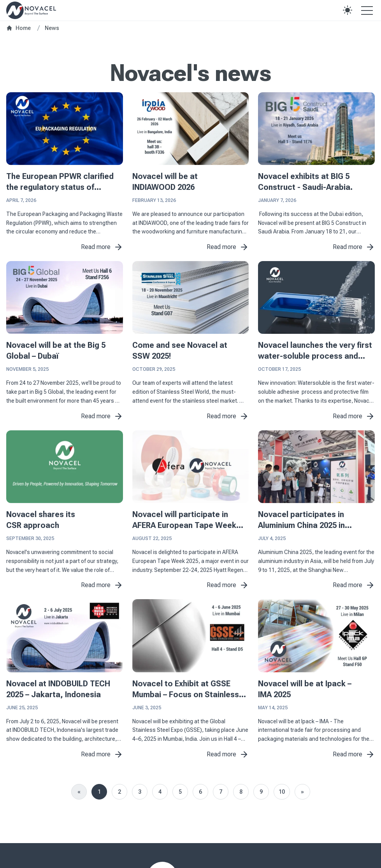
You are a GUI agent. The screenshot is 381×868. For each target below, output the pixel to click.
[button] (348, 10)
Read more (102, 247)
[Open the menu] (367, 10)
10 (282, 792)
